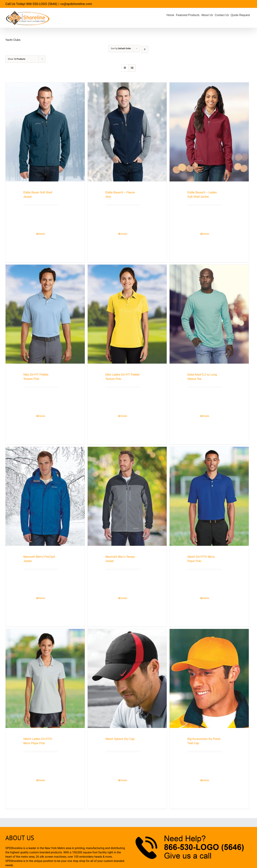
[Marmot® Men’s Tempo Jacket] (127, 496)
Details (42, 234)
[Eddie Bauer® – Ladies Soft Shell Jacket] (209, 132)
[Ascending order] (145, 50)
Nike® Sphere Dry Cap (120, 739)
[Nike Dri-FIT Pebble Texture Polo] (45, 314)
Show (17, 59)
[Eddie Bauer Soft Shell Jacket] (45, 132)
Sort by (121, 49)
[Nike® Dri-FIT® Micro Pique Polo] (209, 496)
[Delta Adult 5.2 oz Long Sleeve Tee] (209, 314)
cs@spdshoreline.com (76, 4)
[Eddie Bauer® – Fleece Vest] (127, 132)
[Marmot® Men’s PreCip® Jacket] (45, 496)
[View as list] (132, 68)
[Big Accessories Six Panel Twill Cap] (209, 678)
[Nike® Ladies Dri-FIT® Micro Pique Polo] (45, 678)
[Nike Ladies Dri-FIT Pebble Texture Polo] (127, 314)
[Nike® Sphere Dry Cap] (127, 678)
